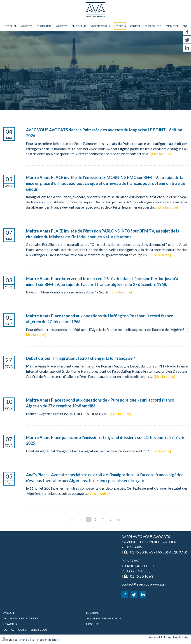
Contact (135, 26)
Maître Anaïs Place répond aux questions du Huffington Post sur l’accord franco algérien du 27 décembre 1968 (100, 319)
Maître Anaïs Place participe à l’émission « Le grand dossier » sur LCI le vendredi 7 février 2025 (106, 440)
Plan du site (27, 640)
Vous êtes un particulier (36, 26)
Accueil (9, 613)
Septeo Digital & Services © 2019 (168, 637)
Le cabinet (10, 26)
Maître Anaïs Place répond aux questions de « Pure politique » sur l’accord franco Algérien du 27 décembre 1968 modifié (100, 403)
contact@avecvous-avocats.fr (145, 584)
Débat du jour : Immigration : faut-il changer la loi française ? (80, 358)
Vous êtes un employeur (71, 26)
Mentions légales (47, 640)
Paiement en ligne (176, 26)
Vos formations (100, 26)
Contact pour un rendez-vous (25, 630)
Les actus (120, 26)
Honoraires (10, 640)
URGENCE (93, 624)
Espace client (153, 26)
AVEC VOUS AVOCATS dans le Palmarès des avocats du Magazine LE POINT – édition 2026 (104, 133)
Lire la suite (162, 154)
